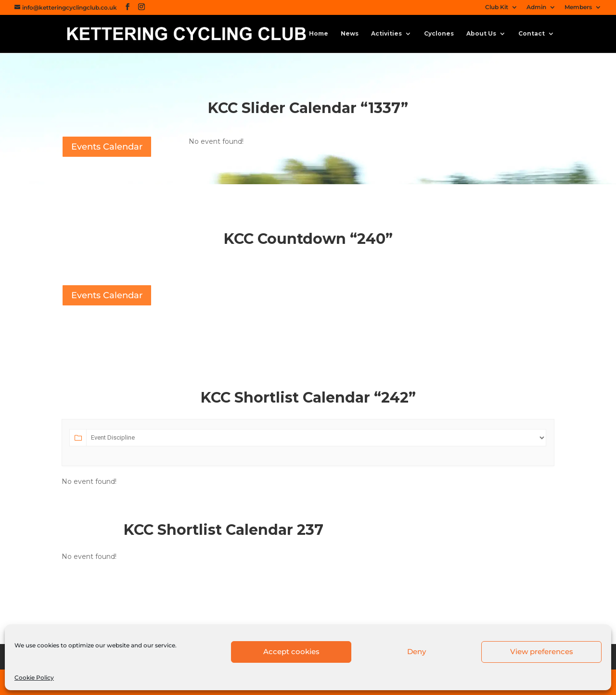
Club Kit (497, 7)
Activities (386, 34)
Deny (417, 651)
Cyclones (439, 34)
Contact (532, 34)
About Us (481, 34)
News (350, 34)
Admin (536, 7)
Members (578, 7)
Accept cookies (291, 651)
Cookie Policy (34, 677)
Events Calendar (107, 147)
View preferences (542, 651)
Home (319, 34)
